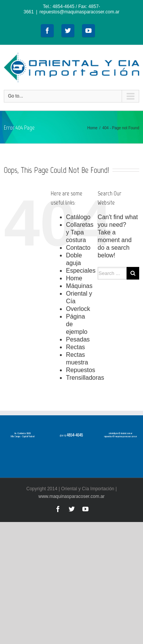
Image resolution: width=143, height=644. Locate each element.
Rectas (76, 347)
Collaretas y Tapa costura (80, 232)
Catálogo (78, 217)
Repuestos (81, 370)
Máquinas (79, 286)
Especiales (81, 271)
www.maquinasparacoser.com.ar (71, 496)
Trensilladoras (85, 378)
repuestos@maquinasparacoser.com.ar (80, 12)
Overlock (78, 309)
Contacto (78, 248)
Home (92, 128)
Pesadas (78, 339)
